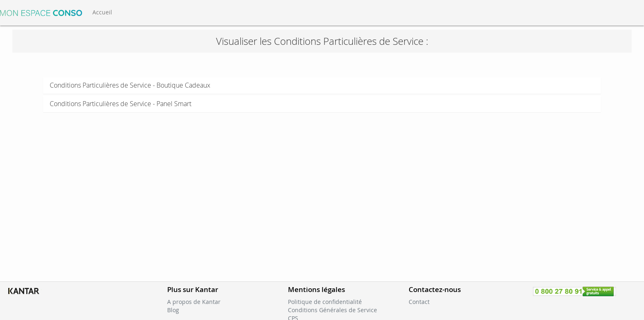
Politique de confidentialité (325, 302)
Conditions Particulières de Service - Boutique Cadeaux (130, 85)
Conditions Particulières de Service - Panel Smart (121, 104)
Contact (419, 302)
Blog (173, 310)
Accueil (102, 12)
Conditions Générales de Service (332, 310)
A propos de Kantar (194, 302)
